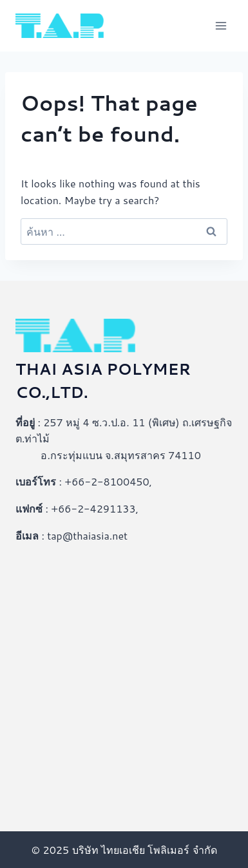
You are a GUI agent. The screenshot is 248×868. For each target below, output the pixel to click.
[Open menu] (221, 25)
